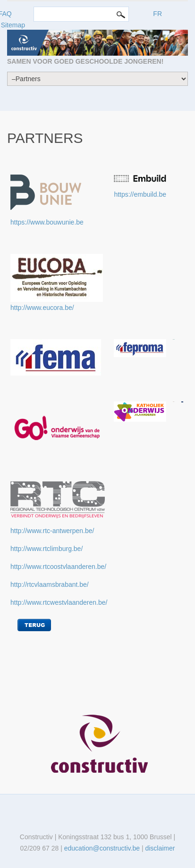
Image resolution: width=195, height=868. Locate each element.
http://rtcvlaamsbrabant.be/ (50, 584)
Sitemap (13, 25)
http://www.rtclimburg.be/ (47, 549)
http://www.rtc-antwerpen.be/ (52, 531)
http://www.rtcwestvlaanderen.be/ (59, 602)
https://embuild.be (140, 194)
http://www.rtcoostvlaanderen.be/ (58, 567)
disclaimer (160, 848)
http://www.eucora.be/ (42, 308)
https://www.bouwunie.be (47, 222)
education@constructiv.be (102, 848)
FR (157, 14)
